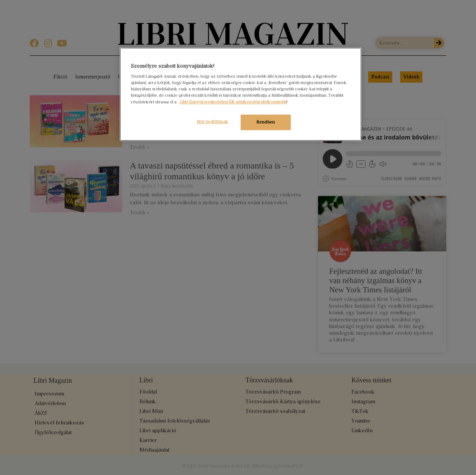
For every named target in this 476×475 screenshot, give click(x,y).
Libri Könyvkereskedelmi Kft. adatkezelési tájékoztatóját (233, 102)
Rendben (266, 122)
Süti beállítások (211, 122)
